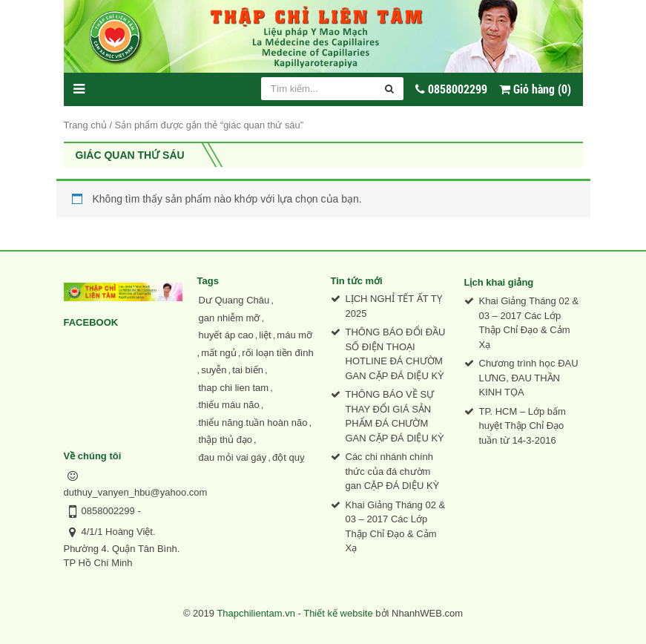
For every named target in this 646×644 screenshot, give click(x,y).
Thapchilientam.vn (256, 613)
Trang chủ (85, 125)
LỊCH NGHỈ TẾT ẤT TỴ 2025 (394, 306)
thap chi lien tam (234, 388)
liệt (265, 335)
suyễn (214, 370)
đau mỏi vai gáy (233, 457)
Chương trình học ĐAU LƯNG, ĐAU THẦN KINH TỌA (529, 378)
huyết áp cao (226, 335)
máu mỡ (294, 335)
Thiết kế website (338, 613)
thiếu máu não (229, 405)
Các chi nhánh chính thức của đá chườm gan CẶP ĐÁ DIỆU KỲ (393, 471)
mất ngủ (219, 353)
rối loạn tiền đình (277, 353)
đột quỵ (289, 457)
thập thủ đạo (226, 440)
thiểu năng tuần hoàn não (253, 423)
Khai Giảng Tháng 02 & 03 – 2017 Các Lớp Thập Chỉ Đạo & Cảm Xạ (396, 527)
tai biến (248, 370)
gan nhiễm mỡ (230, 318)
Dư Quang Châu (234, 300)
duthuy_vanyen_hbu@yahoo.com (136, 492)
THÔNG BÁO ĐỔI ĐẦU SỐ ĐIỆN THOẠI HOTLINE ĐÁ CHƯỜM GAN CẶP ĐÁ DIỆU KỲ (396, 354)
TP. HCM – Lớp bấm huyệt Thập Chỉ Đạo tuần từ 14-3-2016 (523, 426)
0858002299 (108, 511)
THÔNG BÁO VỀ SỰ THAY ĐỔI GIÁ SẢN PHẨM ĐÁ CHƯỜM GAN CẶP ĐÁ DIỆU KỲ (395, 416)
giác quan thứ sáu (130, 155)
